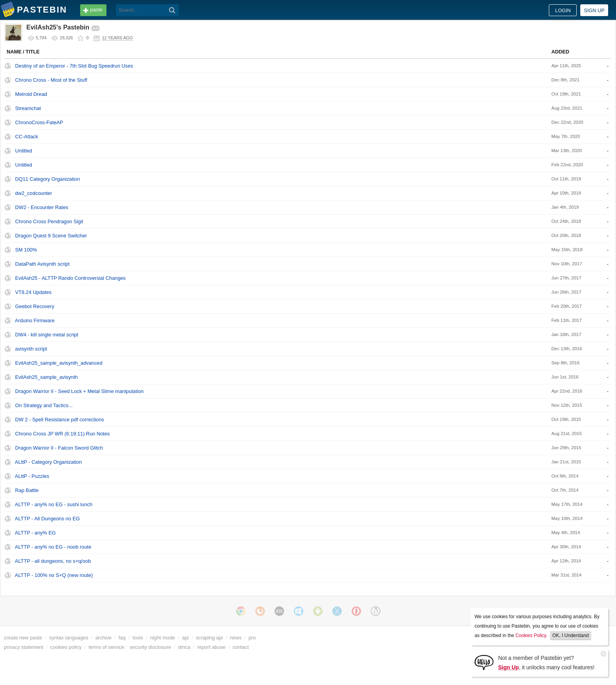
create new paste (23, 638)
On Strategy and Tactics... (44, 405)
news (236, 638)
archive (104, 638)
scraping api (209, 638)
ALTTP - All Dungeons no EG (47, 519)
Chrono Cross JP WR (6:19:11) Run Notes (63, 434)
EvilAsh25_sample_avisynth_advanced (59, 363)
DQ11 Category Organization (48, 179)
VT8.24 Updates (33, 292)
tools (138, 638)
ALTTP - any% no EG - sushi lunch (54, 504)
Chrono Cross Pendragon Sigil (49, 221)
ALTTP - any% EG (35, 533)
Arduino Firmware (35, 320)
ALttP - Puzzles (32, 476)
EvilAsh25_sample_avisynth (47, 377)
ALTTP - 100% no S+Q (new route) (54, 575)
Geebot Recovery (35, 306)
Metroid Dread (31, 94)
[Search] (172, 10)
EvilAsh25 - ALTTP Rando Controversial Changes (71, 278)
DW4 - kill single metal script (47, 335)
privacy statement (24, 647)
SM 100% (26, 250)
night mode (162, 638)
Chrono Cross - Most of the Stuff (51, 80)
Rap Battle (27, 490)
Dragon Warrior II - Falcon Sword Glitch (59, 448)
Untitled (24, 151)
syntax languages (69, 638)
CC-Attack (27, 137)
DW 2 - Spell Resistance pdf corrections (60, 420)
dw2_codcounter (34, 193)
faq (122, 638)
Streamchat (28, 108)
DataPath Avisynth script (42, 264)
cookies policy (66, 647)
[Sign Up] (484, 662)
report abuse (211, 647)
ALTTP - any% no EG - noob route (53, 547)
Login (563, 10)
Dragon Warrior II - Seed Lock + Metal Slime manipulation (80, 391)
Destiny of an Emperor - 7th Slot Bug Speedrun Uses (74, 66)
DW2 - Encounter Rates (42, 207)
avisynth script (31, 349)
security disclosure (150, 647)
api (185, 638)
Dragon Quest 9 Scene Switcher (51, 236)
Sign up (594, 10)
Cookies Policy (531, 635)
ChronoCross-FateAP (39, 122)
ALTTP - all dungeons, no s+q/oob (53, 561)
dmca (184, 647)
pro (252, 638)
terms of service (106, 647)
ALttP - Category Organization (48, 462)
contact (241, 647)
